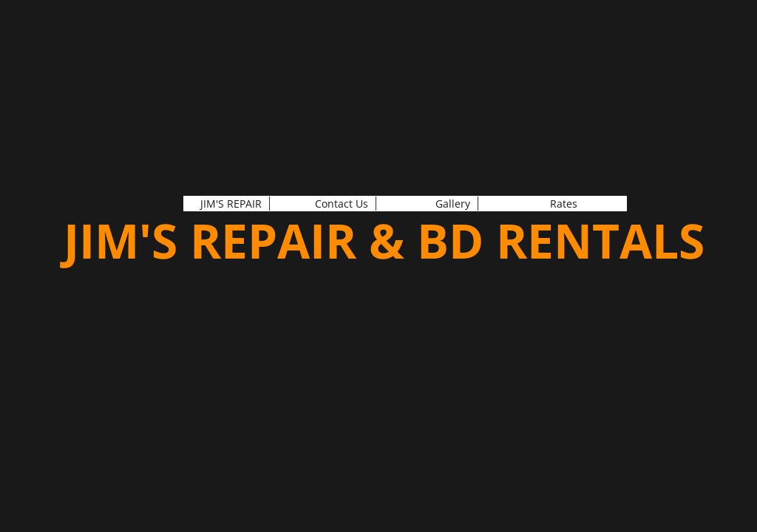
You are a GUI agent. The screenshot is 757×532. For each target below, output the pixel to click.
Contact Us (342, 204)
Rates (564, 204)
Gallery (453, 204)
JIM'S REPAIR (231, 204)
